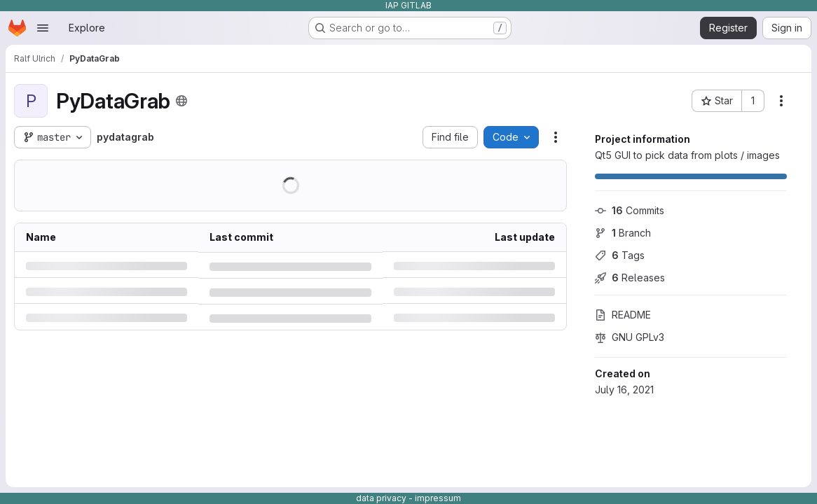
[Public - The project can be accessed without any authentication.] (181, 101)
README (623, 315)
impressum (438, 498)
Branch (623, 233)
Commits (630, 210)
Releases (630, 278)
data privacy (381, 498)
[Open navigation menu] (43, 28)
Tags (620, 255)
